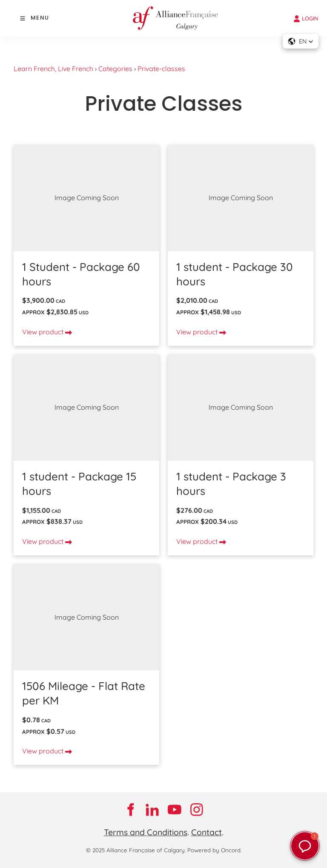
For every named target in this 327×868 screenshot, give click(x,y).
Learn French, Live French (53, 69)
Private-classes (161, 69)
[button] (301, 41)
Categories (115, 69)
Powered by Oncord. (214, 850)
